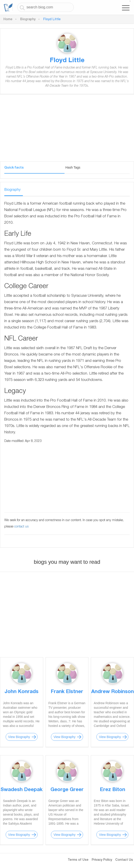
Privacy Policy (102, 860)
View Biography (19, 737)
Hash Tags (73, 167)
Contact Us (124, 860)
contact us (21, 527)
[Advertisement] (67, 130)
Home (8, 20)
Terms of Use (78, 860)
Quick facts (14, 168)
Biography (28, 20)
